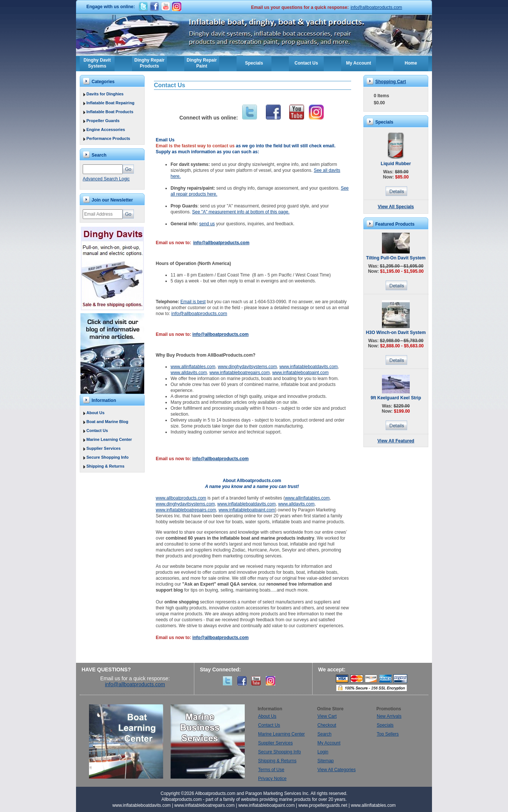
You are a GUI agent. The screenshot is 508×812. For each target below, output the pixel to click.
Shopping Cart (391, 82)
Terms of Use (271, 770)
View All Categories (337, 770)
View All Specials (396, 207)
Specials (254, 63)
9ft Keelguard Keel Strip (396, 398)
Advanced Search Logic (106, 179)
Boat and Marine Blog (107, 422)
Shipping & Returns (105, 466)
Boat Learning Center (130, 741)
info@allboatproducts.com (376, 7)
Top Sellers (388, 734)
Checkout (327, 725)
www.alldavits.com (189, 373)
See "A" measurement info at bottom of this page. (241, 212)
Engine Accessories (106, 130)
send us (207, 224)
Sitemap (326, 761)
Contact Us (306, 63)
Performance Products (108, 138)
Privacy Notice (272, 779)
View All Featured (396, 441)
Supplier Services (103, 448)
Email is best (193, 302)
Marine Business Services (208, 741)
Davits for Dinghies (105, 94)
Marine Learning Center (109, 439)
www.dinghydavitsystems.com (247, 367)
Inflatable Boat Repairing (110, 103)
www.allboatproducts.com (181, 498)
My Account (359, 63)
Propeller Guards (103, 121)
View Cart (327, 716)
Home (411, 63)
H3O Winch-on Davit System (396, 333)
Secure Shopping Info (108, 457)
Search (324, 734)
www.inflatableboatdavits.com (308, 367)
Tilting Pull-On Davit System (396, 258)
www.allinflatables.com (193, 367)
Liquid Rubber (396, 164)
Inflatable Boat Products (110, 112)
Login (323, 752)
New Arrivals (389, 716)
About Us (95, 413)
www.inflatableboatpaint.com (300, 373)
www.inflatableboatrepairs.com (240, 373)
